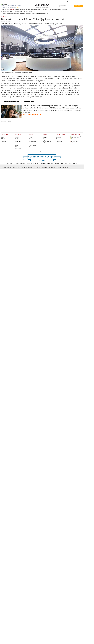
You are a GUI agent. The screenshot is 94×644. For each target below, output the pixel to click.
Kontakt (44, 143)
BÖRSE (13, 10)
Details (60, 167)
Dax (2, 17)
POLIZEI (52, 10)
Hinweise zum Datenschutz (46, 163)
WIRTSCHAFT (18, 10)
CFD (30, 136)
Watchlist (45, 137)
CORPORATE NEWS (22, 11)
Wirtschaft (18, 137)
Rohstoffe (31, 139)
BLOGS (66, 1)
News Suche (77, 6)
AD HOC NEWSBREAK (47, 136)
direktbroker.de (60, 140)
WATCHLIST (81, 1)
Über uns (57, 163)
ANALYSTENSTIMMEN (14, 11)
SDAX (2, 140)
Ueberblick (22, 14)
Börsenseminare (33, 147)
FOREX (30, 137)
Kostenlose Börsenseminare (60, 138)
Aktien (30, 143)
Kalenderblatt (18, 148)
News (11, 163)
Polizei (17, 144)
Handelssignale (32, 141)
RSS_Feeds (45, 140)
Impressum (22, 163)
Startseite (13, 14)
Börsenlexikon (6, 131)
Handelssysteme (33, 140)
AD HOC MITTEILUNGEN (5, 11)
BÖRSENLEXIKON (71, 1)
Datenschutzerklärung (32, 163)
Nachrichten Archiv (47, 141)
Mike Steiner (64, 163)
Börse (17, 14)
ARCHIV (62, 1)
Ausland (17, 143)
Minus (5, 17)
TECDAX (3, 139)
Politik (17, 139)
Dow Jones (3, 141)
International (18, 147)
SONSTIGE (65, 10)
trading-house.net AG (61, 136)
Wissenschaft (18, 141)
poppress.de (59, 141)
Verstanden (64, 167)
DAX (2, 136)
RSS (76, 1)
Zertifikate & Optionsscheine (32, 145)
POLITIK (23, 10)
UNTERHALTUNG (33, 10)
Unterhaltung (18, 145)
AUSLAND (47, 10)
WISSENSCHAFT (41, 10)
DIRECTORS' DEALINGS (30, 11)
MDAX (2, 137)
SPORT (27, 10)
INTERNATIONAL (58, 10)
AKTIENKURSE (8, 10)
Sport (17, 140)
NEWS (2, 10)
